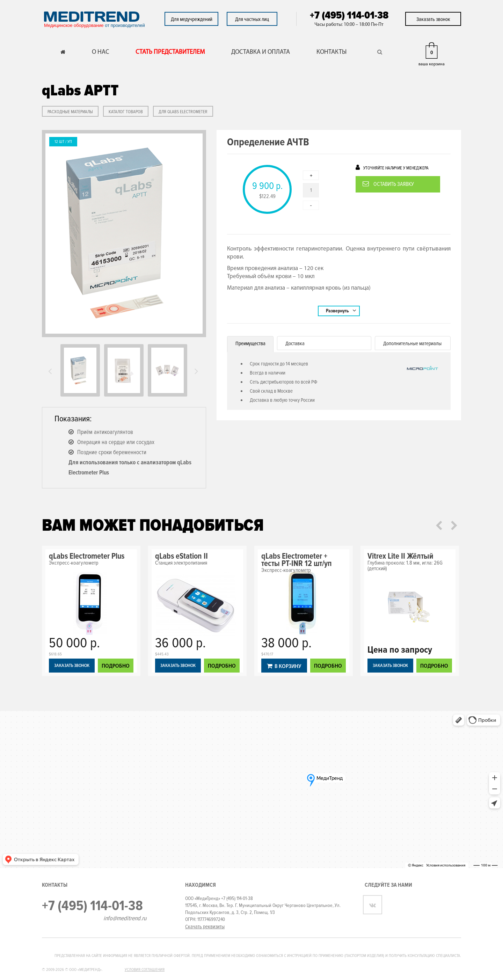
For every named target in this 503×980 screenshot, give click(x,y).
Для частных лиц (252, 19)
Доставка (295, 343)
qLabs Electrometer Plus (87, 556)
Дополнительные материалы (412, 343)
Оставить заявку (388, 184)
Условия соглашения (145, 970)
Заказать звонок (433, 19)
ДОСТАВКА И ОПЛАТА (261, 52)
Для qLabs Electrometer (183, 112)
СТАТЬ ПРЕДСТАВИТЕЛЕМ (170, 52)
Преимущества (250, 343)
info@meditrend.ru (125, 918)
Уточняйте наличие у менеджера (392, 168)
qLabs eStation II (181, 556)
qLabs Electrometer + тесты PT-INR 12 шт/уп (297, 560)
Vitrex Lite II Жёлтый (400, 556)
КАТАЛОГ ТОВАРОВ (126, 112)
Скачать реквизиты (205, 927)
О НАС (100, 52)
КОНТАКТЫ (331, 52)
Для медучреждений (192, 19)
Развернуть (341, 311)
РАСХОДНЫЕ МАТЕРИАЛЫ (70, 112)
